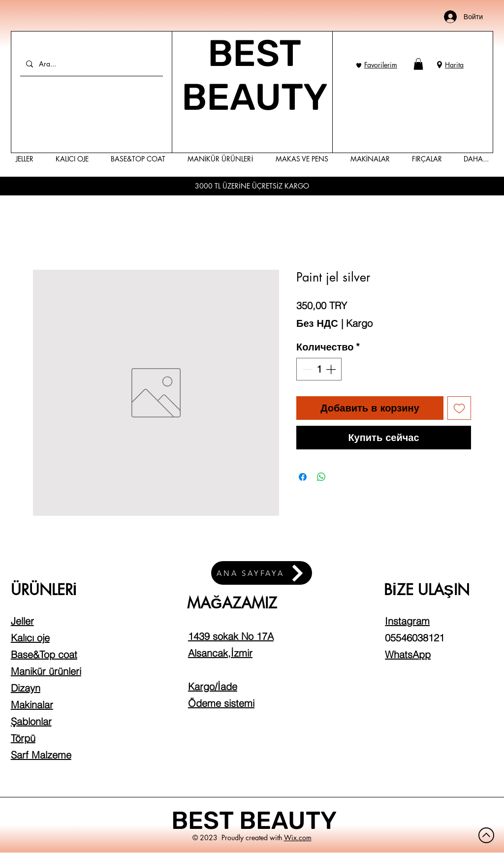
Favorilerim (381, 65)
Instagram (407, 621)
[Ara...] (91, 64)
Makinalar (32, 705)
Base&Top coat (44, 654)
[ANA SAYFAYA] (262, 573)
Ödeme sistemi (221, 703)
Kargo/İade (213, 686)
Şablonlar (31, 721)
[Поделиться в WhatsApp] (321, 477)
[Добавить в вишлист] (459, 408)
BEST (205, 821)
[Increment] (332, 369)
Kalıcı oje (30, 638)
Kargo (359, 323)
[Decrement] (306, 369)
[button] (418, 64)
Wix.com (298, 837)
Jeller (22, 621)
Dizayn (26, 688)
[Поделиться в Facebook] (303, 477)
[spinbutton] (319, 369)
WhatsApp (408, 654)
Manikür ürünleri (46, 671)
